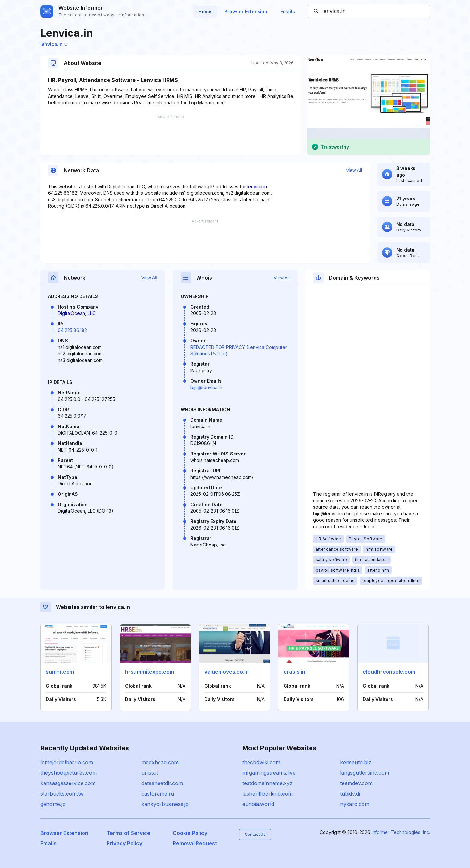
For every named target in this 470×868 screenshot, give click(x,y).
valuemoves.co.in (227, 672)
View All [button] (354, 170)
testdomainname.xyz (267, 783)
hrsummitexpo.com (150, 672)
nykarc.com (355, 804)
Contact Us (255, 834)
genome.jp (53, 804)
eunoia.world (258, 804)
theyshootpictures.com (69, 773)
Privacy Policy (124, 843)
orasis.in (294, 672)
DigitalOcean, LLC (77, 313)
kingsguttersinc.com (365, 773)
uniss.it (150, 773)
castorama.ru (158, 794)
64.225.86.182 (72, 330)
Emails (288, 12)
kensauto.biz (356, 762)
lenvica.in (54, 44)
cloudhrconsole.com (389, 672)
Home (205, 12)
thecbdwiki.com (261, 762)
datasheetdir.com (162, 783)
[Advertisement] (171, 135)
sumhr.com (60, 672)
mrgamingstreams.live (269, 773)
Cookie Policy (190, 833)
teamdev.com (356, 783)
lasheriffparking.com (267, 794)
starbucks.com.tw (62, 794)
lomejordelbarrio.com (67, 762)
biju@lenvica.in (206, 387)
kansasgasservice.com (68, 783)
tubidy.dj (350, 794)
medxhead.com (160, 762)
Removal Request (195, 843)
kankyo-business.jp (165, 804)
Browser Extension (246, 12)
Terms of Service (128, 833)
